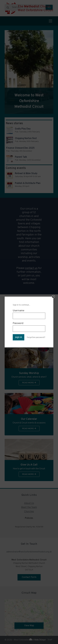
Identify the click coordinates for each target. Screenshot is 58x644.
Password (18, 323)
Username (19, 311)
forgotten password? (36, 338)
